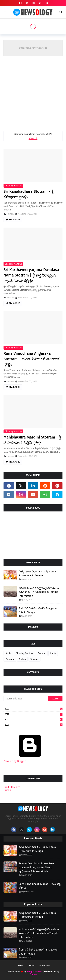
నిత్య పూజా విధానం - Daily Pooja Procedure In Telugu (37, 574)
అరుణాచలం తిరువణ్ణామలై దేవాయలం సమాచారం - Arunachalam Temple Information (39, 592)
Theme (33, 974)
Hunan (10, 214)
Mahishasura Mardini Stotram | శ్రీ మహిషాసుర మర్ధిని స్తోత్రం (32, 440)
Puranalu (10, 659)
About (32, 966)
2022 (34, 714)
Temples (34, 659)
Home (21, 966)
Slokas (22, 659)
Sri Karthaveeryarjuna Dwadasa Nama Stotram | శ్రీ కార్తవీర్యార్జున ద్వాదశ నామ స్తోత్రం (31, 275)
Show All (33, 138)
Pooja (53, 653)
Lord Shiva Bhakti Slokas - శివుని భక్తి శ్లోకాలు (40, 886)
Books (8, 653)
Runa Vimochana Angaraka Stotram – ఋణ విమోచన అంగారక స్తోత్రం (31, 359)
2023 (34, 709)
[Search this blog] (26, 699)
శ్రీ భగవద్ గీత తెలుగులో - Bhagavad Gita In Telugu (38, 610)
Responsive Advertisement (33, 48)
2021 (34, 719)
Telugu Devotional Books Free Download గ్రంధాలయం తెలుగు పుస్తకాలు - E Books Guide (36, 867)
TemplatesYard (35, 972)
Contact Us (44, 966)
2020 (34, 725)
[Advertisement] (33, 91)
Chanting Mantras (13, 186)
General (42, 653)
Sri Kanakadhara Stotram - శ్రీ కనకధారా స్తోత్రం (29, 194)
